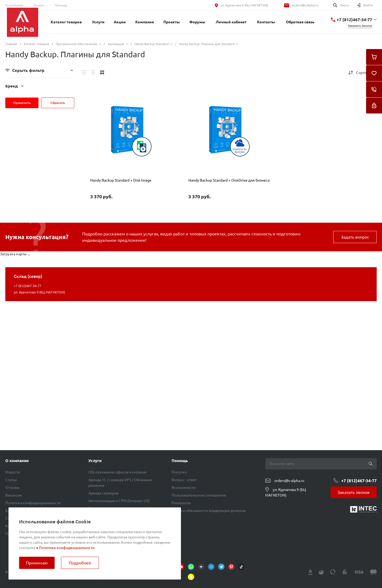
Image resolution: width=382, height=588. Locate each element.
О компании (14, 5)
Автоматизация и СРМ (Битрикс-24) (119, 501)
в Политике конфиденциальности (65, 548)
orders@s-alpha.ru (305, 5)
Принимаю (37, 563)
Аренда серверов (103, 493)
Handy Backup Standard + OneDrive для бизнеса (229, 180)
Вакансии (14, 495)
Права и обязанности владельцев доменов (209, 511)
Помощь (61, 5)
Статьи (11, 480)
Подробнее (80, 563)
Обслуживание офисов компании (118, 472)
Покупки (179, 472)
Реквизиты (181, 503)
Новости (13, 472)
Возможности (184, 488)
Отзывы (12, 488)
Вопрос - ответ (184, 480)
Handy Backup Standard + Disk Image (121, 180)
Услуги (39, 5)
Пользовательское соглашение (199, 495)
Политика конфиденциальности (33, 503)
